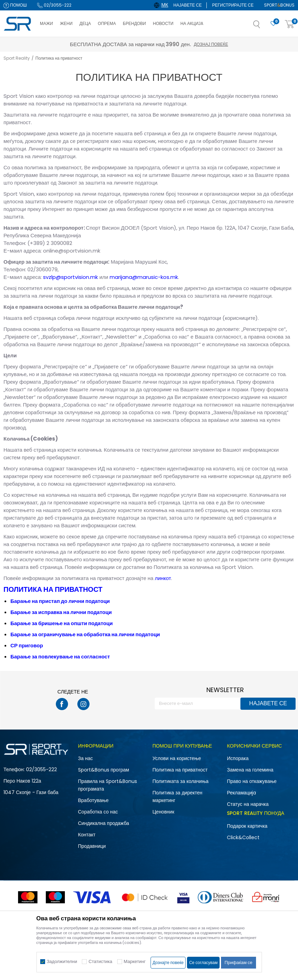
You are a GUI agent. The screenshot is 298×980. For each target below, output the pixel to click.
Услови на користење (177, 758)
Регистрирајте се (233, 5)
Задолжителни (62, 961)
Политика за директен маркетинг (178, 796)
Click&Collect (243, 837)
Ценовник (164, 812)
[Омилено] (273, 24)
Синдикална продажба (104, 823)
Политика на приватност (180, 770)
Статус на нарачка (248, 804)
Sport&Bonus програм (104, 770)
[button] (264, 26)
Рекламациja (241, 793)
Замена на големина (250, 770)
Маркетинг (135, 961)
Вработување (93, 800)
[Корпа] (290, 24)
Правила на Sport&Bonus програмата (108, 785)
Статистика (100, 961)
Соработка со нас (98, 812)
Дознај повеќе (211, 44)
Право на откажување (252, 781)
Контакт (87, 835)
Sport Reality (17, 58)
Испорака (238, 758)
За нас (86, 758)
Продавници (92, 846)
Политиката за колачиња (181, 781)
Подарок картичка (247, 826)
